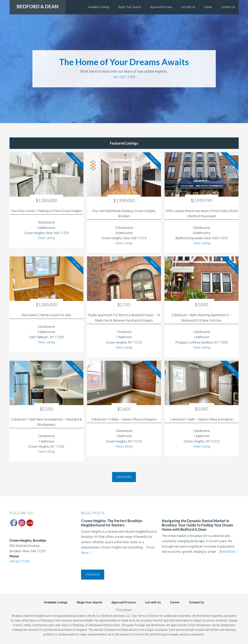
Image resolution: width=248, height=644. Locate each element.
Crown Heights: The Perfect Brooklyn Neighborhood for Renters (112, 523)
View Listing (46, 238)
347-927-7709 (124, 77)
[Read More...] (228, 552)
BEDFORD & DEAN (38, 6)
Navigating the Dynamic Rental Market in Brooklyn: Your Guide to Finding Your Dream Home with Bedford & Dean (198, 525)
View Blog (93, 574)
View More (124, 477)
